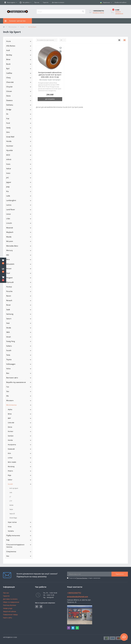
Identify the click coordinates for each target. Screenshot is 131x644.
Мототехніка (12, 27)
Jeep (8, 187)
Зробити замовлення (119, 12)
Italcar (9, 168)
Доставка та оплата (58, 2)
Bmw (8, 59)
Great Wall (10, 137)
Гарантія (46, 2)
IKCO (8, 155)
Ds (7, 114)
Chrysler (9, 87)
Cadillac (9, 73)
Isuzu (8, 164)
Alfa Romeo (11, 46)
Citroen (9, 91)
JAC (8, 178)
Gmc (8, 132)
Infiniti (9, 159)
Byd (8, 68)
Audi (8, 50)
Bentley (9, 55)
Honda (9, 141)
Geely (8, 128)
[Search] (83, 12)
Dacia (8, 96)
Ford (8, 123)
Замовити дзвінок (98, 13)
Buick (8, 64)
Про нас (37, 2)
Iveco (8, 173)
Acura (9, 41)
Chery (9, 78)
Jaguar (9, 182)
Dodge (9, 109)
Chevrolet (10, 82)
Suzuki (22, 27)
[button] (3, 279)
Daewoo (9, 100)
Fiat (8, 119)
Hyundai (9, 150)
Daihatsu (10, 105)
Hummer (10, 146)
